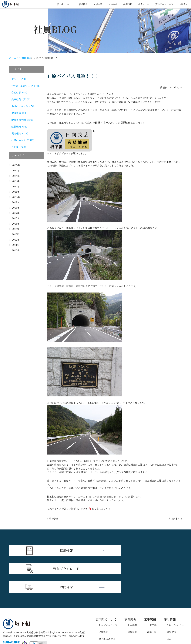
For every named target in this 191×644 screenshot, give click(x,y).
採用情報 (125, 4)
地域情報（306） (20, 113)
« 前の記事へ (54, 519)
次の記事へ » (175, 519)
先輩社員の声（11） (22, 99)
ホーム (13, 58)
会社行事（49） (20, 93)
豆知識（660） (19, 147)
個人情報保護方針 (32, 625)
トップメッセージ (108, 588)
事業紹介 (79, 4)
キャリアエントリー (177, 615)
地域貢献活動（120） (23, 120)
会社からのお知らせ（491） (26, 86)
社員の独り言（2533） (23, 140)
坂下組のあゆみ (107, 601)
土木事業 (132, 588)
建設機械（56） (20, 127)
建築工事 (152, 594)
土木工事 (152, 588)
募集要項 (171, 594)
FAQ (169, 601)
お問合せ (183, 4)
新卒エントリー (175, 608)
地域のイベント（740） (24, 106)
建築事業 (132, 594)
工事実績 (94, 4)
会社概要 (103, 594)
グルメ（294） (19, 79)
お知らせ (110, 4)
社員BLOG (142, 4)
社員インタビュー (176, 588)
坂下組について (60, 4)
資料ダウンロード (163, 4)
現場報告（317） (20, 133)
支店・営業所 (106, 608)
